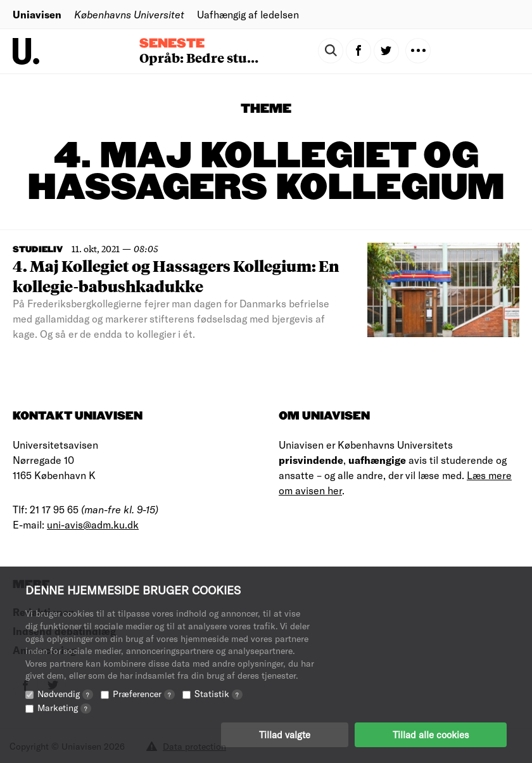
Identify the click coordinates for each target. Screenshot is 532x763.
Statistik (218, 694)
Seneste (172, 44)
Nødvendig (65, 694)
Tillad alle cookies (431, 734)
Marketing (64, 708)
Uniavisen (37, 14)
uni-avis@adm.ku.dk (93, 524)
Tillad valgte (285, 734)
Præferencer (144, 694)
